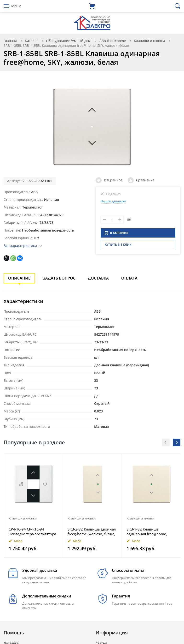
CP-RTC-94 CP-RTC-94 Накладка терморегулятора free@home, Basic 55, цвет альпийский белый (32, 531)
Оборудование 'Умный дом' (69, 41)
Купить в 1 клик (118, 246)
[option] (34, 505)
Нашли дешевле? (113, 201)
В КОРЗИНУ (116, 234)
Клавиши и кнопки (149, 41)
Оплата (129, 278)
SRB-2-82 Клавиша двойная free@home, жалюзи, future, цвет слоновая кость (92, 531)
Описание (19, 278)
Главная (10, 41)
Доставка (98, 278)
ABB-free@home (113, 41)
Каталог (31, 41)
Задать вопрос (59, 278)
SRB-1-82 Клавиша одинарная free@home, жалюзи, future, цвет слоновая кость (147, 531)
